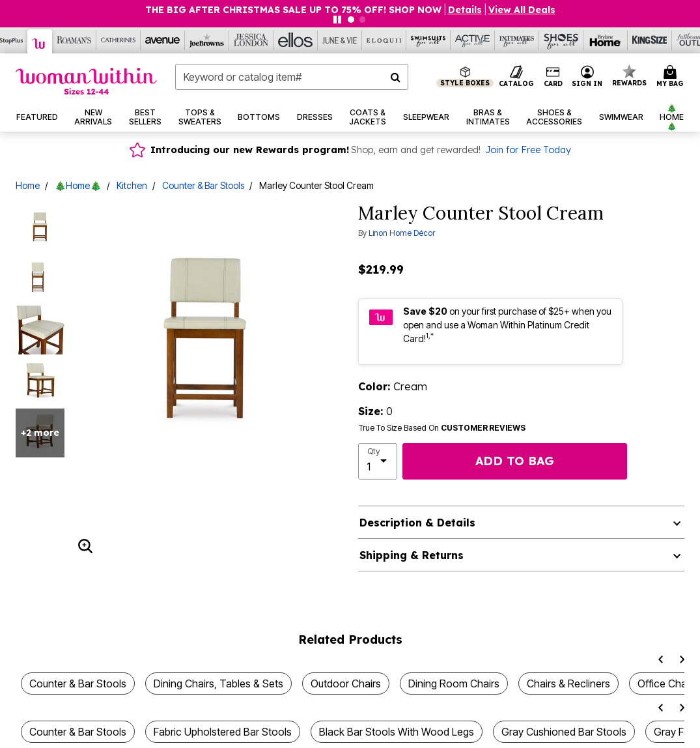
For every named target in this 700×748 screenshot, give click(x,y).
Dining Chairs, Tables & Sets (218, 683)
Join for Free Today (528, 150)
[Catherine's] (119, 40)
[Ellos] (296, 40)
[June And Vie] (340, 40)
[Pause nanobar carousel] (337, 20)
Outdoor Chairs (346, 683)
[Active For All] (473, 40)
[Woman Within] (40, 41)
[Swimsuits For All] (428, 40)
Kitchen (132, 185)
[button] (465, 10)
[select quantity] (378, 461)
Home (28, 185)
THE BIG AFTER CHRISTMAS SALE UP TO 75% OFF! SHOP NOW (293, 10)
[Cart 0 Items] (672, 77)
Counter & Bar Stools (203, 185)
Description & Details (417, 523)
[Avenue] (163, 40)
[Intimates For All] (517, 40)
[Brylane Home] (606, 40)
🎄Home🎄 (78, 185)
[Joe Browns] (207, 40)
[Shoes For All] (561, 40)
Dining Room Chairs (454, 683)
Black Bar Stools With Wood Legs (397, 732)
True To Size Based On (442, 428)
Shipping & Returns (412, 555)
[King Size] (650, 40)
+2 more (40, 433)
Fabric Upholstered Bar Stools (223, 732)
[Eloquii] (384, 40)
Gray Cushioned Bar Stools (564, 732)
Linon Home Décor (402, 233)
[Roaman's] (74, 40)
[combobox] (292, 77)
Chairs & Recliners (568, 683)
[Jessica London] (251, 40)
